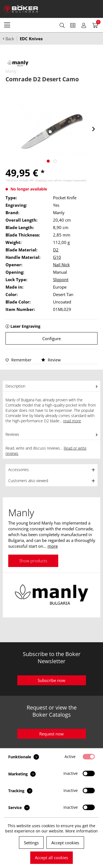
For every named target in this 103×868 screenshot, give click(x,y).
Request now (51, 734)
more (53, 546)
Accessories (19, 470)
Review (51, 360)
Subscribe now (51, 680)
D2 (56, 250)
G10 (57, 257)
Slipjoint (61, 280)
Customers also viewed (28, 481)
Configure (51, 338)
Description (15, 386)
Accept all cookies (51, 858)
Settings (31, 843)
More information (82, 831)
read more (72, 421)
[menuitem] (7, 25)
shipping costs (44, 180)
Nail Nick (61, 265)
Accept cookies (65, 843)
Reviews (12, 434)
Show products (33, 561)
